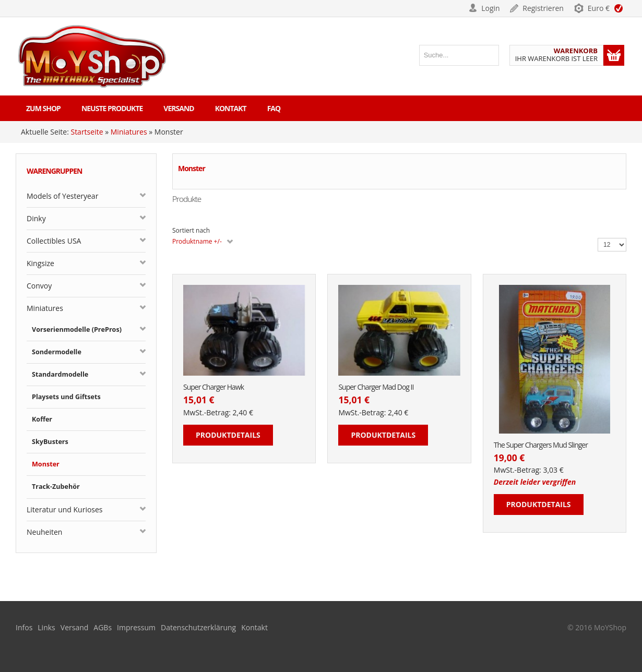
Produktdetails (228, 435)
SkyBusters (50, 442)
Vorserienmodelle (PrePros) (77, 329)
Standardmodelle (60, 374)
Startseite (87, 132)
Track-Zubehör (56, 487)
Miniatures (129, 132)
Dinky (36, 218)
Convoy (39, 286)
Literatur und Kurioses (65, 509)
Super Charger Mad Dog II (376, 387)
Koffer (42, 419)
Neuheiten (44, 532)
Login (490, 8)
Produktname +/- (197, 241)
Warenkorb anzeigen (614, 55)
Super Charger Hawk (213, 387)
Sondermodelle (57, 352)
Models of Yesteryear (62, 196)
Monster (46, 464)
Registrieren (543, 8)
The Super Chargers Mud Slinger (541, 445)
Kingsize (40, 263)
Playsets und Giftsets (66, 397)
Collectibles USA (54, 241)
